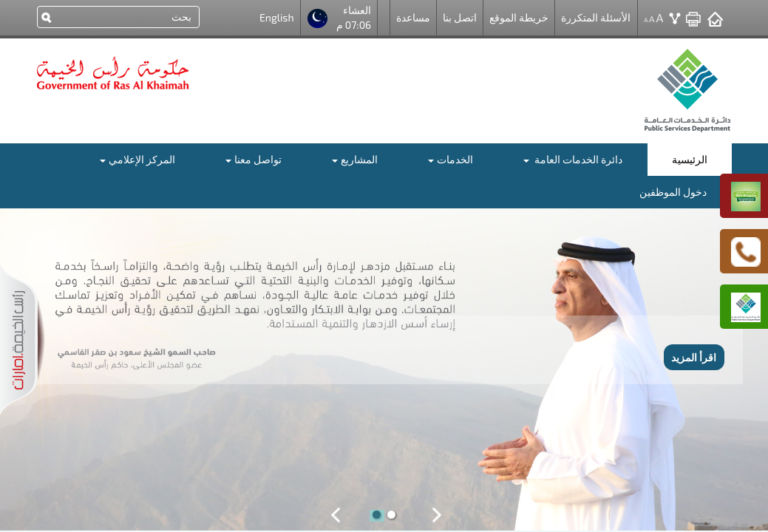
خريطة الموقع (519, 17)
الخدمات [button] (451, 159)
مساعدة (413, 17)
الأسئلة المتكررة (596, 17)
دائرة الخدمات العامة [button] (573, 159)
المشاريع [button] (355, 159)
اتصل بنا (460, 17)
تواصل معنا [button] (254, 159)
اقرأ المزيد (694, 357)
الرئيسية (690, 159)
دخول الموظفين (673, 192)
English (277, 17)
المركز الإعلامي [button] (137, 159)
